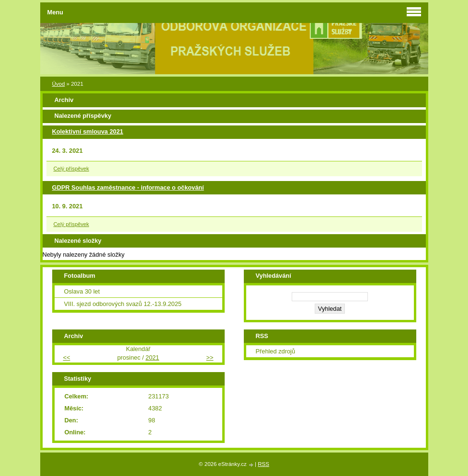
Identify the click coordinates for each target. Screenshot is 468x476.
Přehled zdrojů (276, 351)
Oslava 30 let (82, 291)
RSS (263, 464)
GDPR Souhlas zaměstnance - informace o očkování (128, 187)
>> (210, 357)
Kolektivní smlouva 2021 (88, 131)
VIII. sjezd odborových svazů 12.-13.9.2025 (123, 304)
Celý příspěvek (71, 169)
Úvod (59, 84)
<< (67, 357)
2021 (152, 357)
